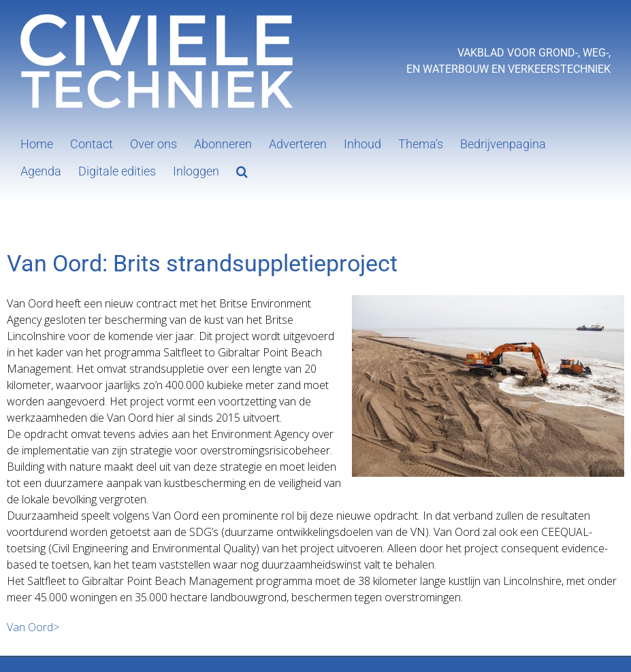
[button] (242, 170)
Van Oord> (33, 627)
